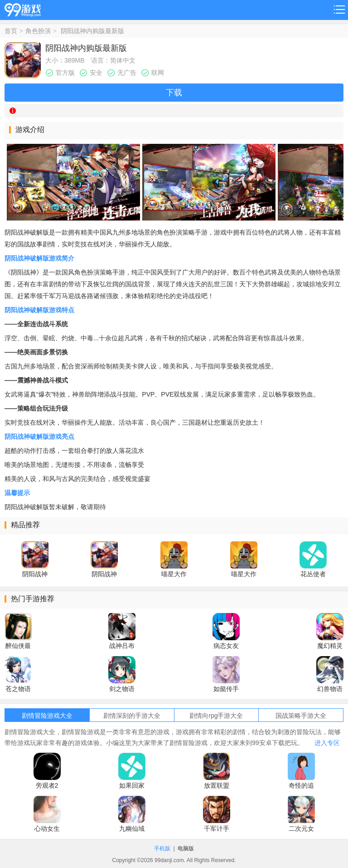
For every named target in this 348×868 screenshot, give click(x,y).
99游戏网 (23, 8)
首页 (11, 31)
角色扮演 (38, 31)
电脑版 (186, 848)
